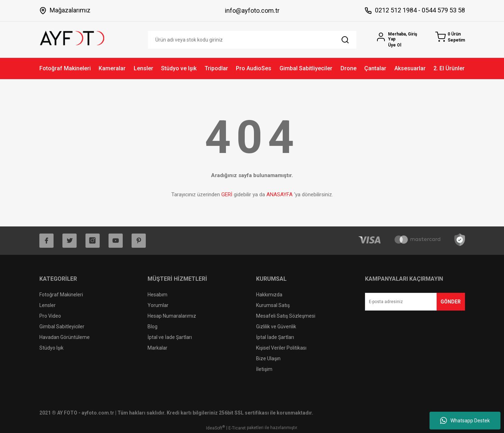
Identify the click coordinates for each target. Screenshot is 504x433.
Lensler (48, 305)
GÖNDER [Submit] (451, 302)
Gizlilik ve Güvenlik (276, 327)
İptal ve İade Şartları (170, 337)
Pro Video (50, 316)
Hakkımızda (269, 295)
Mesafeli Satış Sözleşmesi (286, 316)
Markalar (157, 348)
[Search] (252, 40)
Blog (153, 327)
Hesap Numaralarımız (172, 316)
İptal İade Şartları (275, 337)
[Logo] (72, 38)
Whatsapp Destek (465, 421)
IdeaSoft (215, 428)
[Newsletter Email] (415, 302)
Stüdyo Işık (51, 348)
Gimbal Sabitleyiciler (62, 327)
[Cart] (450, 37)
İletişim (264, 369)
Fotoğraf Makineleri (61, 295)
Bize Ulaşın (268, 358)
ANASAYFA (279, 194)
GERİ (227, 194)
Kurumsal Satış (273, 305)
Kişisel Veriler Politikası (281, 348)
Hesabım (157, 295)
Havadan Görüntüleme (65, 337)
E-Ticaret (237, 428)
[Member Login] (400, 40)
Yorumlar (158, 305)
